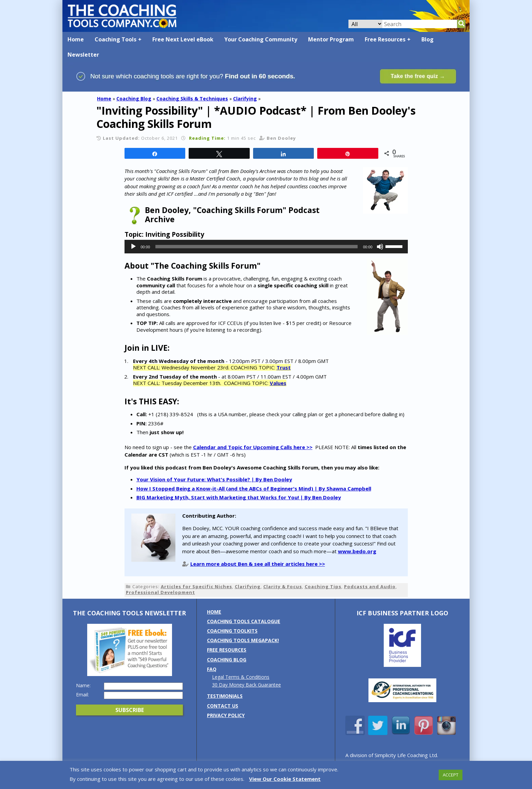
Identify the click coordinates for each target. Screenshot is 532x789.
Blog (427, 39)
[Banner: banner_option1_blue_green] (266, 88)
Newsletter (83, 55)
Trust (284, 367)
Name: (83, 686)
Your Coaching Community (261, 39)
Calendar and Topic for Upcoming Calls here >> (253, 447)
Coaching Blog (134, 99)
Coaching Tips (323, 586)
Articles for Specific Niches (196, 586)
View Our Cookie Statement (285, 779)
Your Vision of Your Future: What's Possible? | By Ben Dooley (214, 479)
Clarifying (245, 99)
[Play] (133, 247)
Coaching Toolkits (232, 631)
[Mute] (380, 247)
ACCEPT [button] (451, 775)
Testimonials (225, 696)
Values (278, 383)
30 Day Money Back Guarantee (246, 685)
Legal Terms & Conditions (241, 677)
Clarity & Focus (283, 586)
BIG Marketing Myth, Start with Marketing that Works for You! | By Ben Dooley (239, 497)
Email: (82, 695)
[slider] (256, 247)
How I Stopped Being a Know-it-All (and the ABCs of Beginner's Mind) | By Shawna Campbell (254, 488)
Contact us (223, 706)
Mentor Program (331, 39)
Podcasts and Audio (370, 586)
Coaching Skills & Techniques (192, 99)
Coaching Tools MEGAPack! (243, 640)
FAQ (212, 669)
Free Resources (385, 39)
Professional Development (160, 592)
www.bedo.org (357, 551)
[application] (266, 247)
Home (76, 39)
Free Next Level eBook (183, 39)
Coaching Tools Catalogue (244, 621)
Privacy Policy (226, 715)
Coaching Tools (116, 39)
